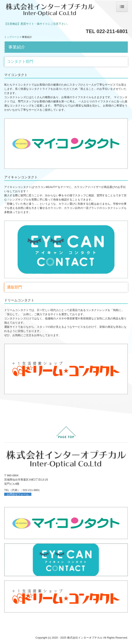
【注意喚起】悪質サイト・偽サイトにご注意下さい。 (37, 24)
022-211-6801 (31, 490)
